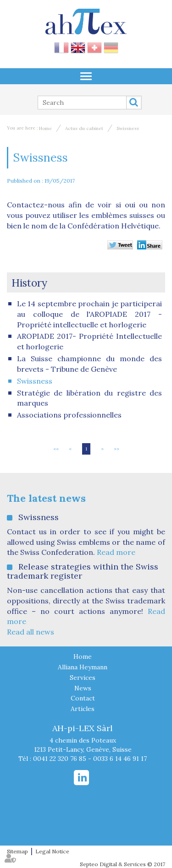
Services (83, 678)
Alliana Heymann (83, 667)
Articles (83, 709)
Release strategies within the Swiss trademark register (83, 571)
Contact (83, 698)
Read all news (31, 632)
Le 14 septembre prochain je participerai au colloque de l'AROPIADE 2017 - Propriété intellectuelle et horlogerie (89, 314)
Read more (116, 552)
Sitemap (17, 851)
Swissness (128, 128)
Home (45, 128)
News (83, 688)
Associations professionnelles (69, 415)
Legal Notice (52, 851)
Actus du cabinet (84, 128)
